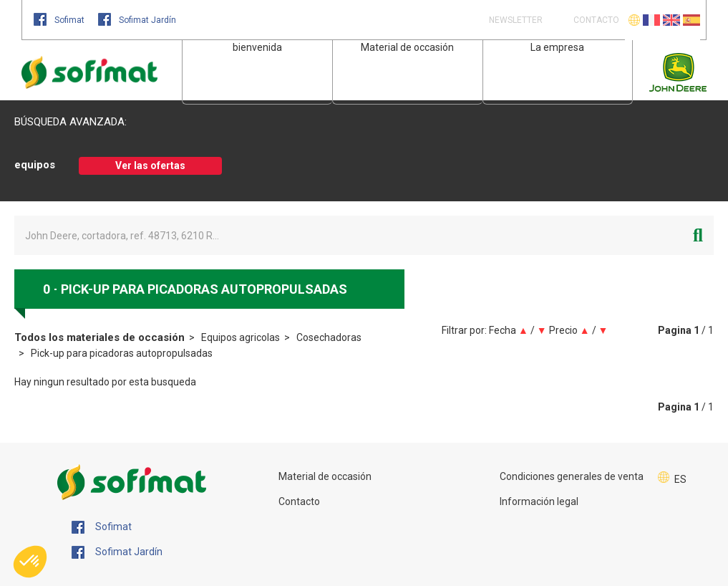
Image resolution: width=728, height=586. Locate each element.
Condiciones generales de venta (572, 476)
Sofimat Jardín (137, 20)
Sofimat (60, 20)
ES (680, 479)
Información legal (539, 501)
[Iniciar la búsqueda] (698, 235)
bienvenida (257, 47)
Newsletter (515, 20)
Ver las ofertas (150, 165)
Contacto (299, 501)
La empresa (557, 47)
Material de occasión (407, 47)
